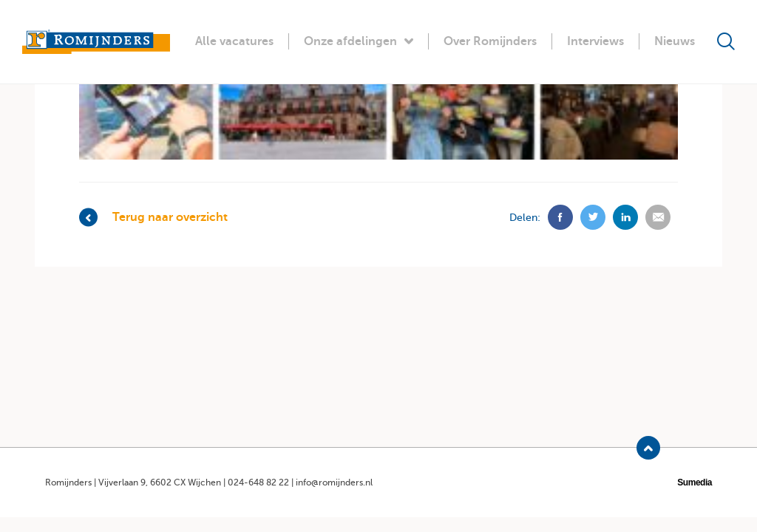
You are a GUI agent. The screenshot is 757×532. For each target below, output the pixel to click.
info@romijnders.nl (334, 482)
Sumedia (695, 482)
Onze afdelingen (359, 41)
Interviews (595, 41)
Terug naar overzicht (153, 218)
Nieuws (675, 41)
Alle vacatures (234, 41)
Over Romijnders (490, 41)
